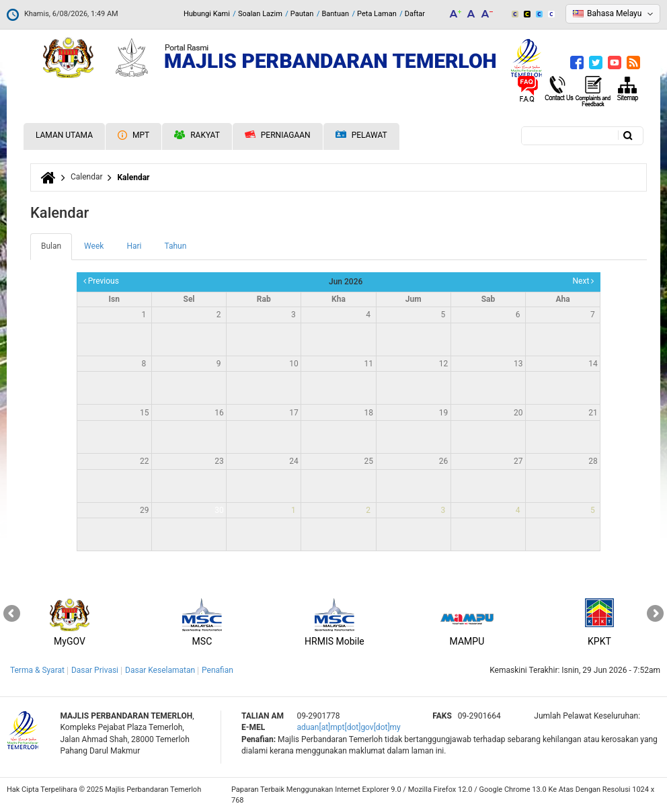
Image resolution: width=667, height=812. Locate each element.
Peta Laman (377, 14)
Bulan (56, 250)
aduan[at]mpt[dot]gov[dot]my (348, 727)
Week (94, 246)
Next (584, 281)
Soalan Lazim (260, 14)
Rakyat (197, 135)
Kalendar (133, 177)
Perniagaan (278, 135)
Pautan (302, 14)
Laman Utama (64, 135)
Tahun (175, 246)
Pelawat (361, 135)
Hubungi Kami (207, 14)
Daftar (415, 14)
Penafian (218, 670)
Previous (101, 281)
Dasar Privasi (95, 670)
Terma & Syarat (37, 670)
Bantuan (335, 14)
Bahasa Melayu (614, 13)
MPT (133, 135)
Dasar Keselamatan (160, 670)
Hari (134, 246)
